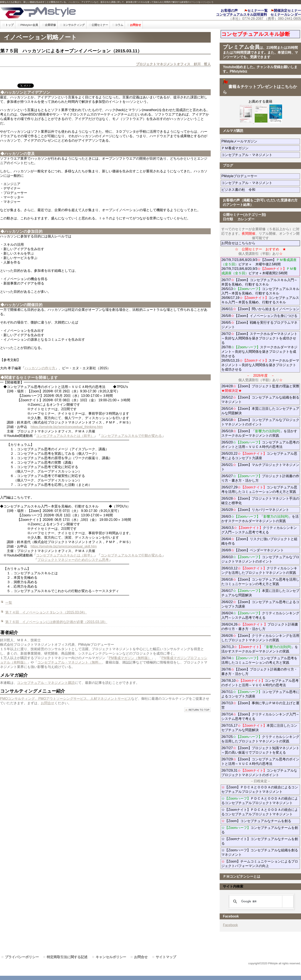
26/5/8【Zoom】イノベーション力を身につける (259, 316)
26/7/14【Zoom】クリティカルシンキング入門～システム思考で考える (260, 717)
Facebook (230, 925)
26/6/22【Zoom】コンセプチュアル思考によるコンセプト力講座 (260, 604)
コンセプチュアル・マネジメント (261, 155)
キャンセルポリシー (111, 957)
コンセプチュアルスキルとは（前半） (65, 436)
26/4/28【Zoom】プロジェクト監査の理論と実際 (260, 388)
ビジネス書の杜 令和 (245, 190)
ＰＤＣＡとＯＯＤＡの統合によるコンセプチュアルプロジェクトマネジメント (260, 801)
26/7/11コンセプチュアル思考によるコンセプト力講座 (260, 694)
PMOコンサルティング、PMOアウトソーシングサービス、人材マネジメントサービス (66, 699)
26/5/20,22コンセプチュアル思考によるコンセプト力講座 (259, 456)
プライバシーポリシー (22, 957)
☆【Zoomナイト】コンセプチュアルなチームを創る (260, 841)
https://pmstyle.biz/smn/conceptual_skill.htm (64, 546)
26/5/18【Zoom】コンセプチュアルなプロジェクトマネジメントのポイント (260, 422)
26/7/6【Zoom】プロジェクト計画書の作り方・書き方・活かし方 (259, 672)
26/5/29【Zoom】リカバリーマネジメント (261, 510)
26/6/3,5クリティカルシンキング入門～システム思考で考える (259, 530)
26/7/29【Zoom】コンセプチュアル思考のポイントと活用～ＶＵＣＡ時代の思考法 (260, 761)
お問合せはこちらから (238, 243)
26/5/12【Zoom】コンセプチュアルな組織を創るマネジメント (260, 400)
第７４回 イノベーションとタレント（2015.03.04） (46, 612)
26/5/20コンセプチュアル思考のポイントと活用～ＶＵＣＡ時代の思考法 (260, 445)
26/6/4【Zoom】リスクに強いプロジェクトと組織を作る (259, 541)
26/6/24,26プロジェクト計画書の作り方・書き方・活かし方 (260, 627)
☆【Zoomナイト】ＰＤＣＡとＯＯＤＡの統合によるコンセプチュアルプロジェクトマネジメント (260, 812)
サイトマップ (166, 957)
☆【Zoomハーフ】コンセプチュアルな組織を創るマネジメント (260, 852)
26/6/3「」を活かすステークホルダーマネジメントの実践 (260, 519)
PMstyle (68, 12)
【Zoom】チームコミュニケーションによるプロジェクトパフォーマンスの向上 (260, 864)
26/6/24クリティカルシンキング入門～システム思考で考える (260, 615)
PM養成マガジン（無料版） (130, 658)
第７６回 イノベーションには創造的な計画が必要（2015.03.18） (56, 622)
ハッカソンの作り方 (40, 368)
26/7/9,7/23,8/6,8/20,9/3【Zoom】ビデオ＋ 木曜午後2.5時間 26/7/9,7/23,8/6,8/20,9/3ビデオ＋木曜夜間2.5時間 (259, 266)
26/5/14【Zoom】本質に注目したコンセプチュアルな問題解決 (260, 411)
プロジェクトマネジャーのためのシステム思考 (73, 560)
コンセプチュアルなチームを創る (260, 830)
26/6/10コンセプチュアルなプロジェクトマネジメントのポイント (260, 559)
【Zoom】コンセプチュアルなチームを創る (256, 821)
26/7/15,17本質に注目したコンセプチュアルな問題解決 (259, 728)
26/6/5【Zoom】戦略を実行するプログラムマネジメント (259, 325)
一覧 (9, 603)
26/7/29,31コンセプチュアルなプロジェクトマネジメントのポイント (259, 773)
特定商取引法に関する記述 (67, 957)
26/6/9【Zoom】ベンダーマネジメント (261, 550)
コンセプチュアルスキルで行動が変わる (131, 436)
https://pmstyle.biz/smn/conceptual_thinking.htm (67, 427)
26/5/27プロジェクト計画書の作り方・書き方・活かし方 (260, 478)
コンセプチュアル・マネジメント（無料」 (70, 662)
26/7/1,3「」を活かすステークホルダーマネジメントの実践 (260, 649)
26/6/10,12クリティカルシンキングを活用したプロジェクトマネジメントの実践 (259, 570)
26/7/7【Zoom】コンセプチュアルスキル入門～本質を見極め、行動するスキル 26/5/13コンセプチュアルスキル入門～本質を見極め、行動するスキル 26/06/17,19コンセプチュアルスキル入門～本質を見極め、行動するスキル (260, 291)
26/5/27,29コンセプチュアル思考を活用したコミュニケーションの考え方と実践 (259, 489)
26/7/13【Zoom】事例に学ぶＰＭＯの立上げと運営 (260, 705)
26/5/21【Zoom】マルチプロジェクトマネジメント (260, 467)
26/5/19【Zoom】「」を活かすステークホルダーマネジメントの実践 (259, 433)
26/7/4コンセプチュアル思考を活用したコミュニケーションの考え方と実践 (259, 660)
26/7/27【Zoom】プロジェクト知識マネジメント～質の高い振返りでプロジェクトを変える (260, 750)
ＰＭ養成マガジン (259, 148)
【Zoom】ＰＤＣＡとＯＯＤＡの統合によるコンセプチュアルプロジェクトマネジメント (260, 789)
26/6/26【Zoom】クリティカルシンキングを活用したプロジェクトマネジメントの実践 (260, 638)
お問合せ (48, 703)
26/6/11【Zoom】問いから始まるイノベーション (260, 309)
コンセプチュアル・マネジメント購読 (46, 683)
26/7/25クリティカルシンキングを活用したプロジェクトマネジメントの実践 (260, 739)
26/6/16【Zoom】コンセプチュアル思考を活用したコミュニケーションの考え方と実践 (260, 582)
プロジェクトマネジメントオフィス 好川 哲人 (173, 64)
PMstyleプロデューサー (255, 176)
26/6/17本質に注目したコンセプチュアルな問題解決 (260, 593)
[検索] (261, 902)
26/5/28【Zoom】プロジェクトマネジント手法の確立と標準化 (260, 501)
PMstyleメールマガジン (255, 141)
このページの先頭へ (197, 710)
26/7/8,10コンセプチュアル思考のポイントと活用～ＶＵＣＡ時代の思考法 (260, 683)
